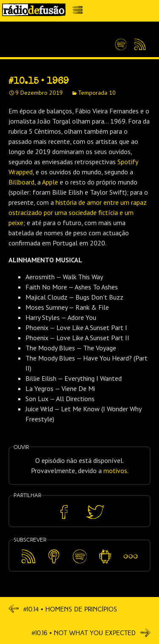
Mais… (131, 550)
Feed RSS (138, 45)
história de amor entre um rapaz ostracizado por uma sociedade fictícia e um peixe (78, 212)
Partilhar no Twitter (95, 512)
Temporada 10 (97, 93)
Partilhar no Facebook (64, 512)
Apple (50, 182)
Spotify (121, 41)
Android (105, 550)
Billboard (21, 182)
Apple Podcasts (54, 555)
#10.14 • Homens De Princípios (63, 609)
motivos (115, 471)
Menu (80, 12)
